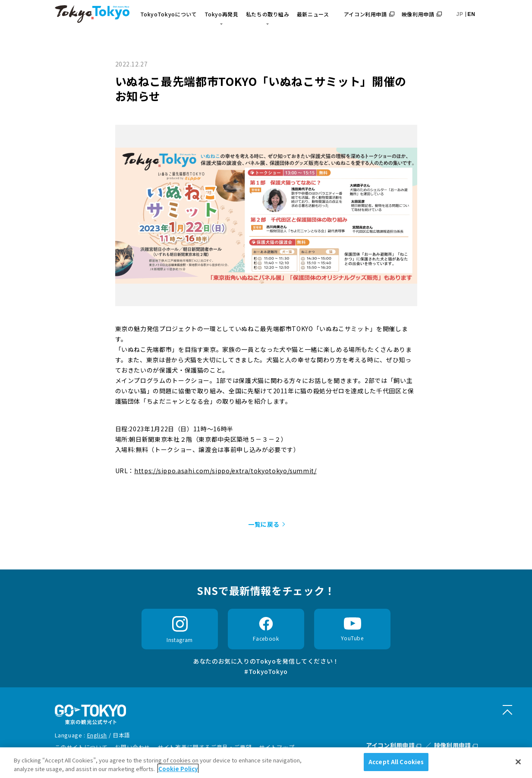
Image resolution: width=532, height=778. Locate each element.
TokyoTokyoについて (169, 14)
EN (472, 14)
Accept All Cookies (396, 762)
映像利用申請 (422, 14)
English (97, 735)
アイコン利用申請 (369, 14)
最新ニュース (313, 14)
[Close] (518, 762)
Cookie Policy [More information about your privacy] (178, 769)
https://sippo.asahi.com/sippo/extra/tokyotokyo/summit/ (225, 471)
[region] (266, 763)
